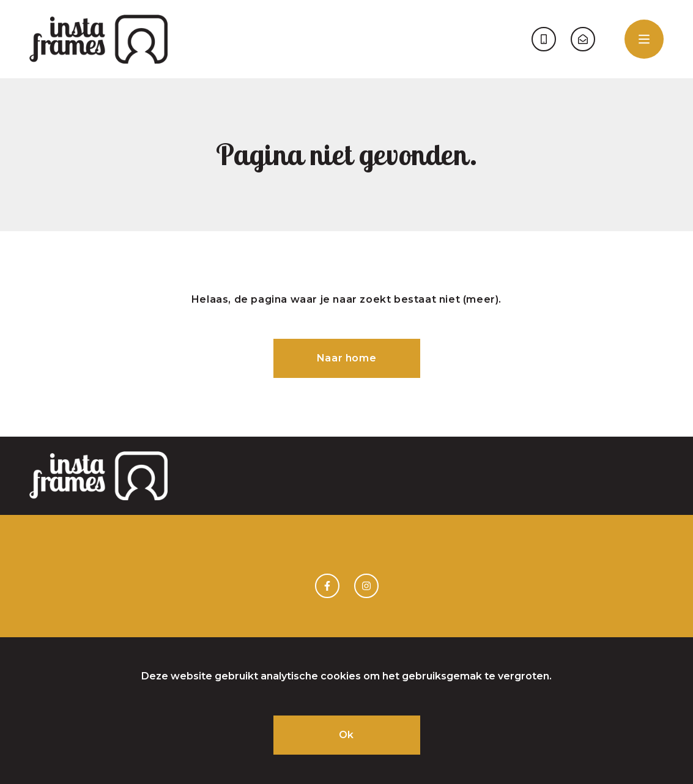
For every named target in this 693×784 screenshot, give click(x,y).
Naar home (346, 358)
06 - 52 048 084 (544, 39)
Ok (346, 735)
